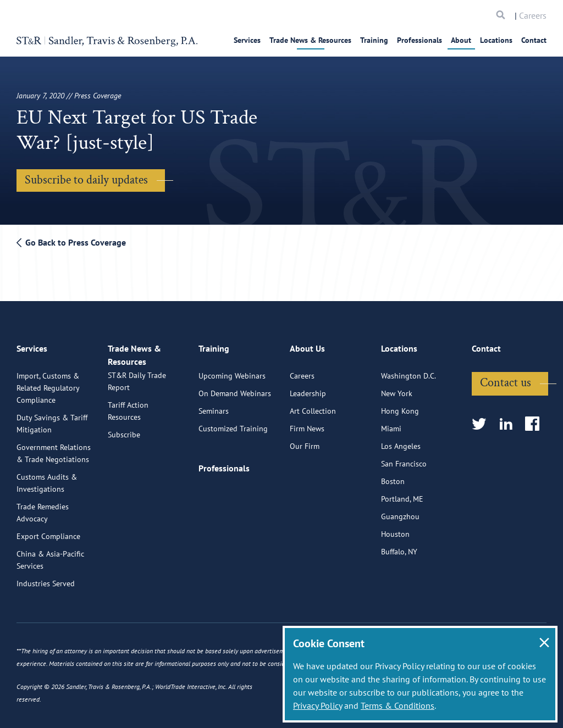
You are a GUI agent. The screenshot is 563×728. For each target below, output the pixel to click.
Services (247, 40)
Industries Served (46, 578)
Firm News (307, 423)
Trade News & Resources (310, 40)
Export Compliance (48, 531)
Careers (533, 15)
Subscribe (124, 441)
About (461, 40)
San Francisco (404, 458)
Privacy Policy (318, 705)
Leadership (308, 388)
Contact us (506, 377)
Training (374, 40)
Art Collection (313, 405)
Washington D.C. (409, 370)
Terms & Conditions (398, 705)
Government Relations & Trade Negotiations (54, 448)
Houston (395, 529)
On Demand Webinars (235, 388)
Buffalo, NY (399, 546)
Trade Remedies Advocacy (43, 507)
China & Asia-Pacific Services (50, 554)
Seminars (214, 405)
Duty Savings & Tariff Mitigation (52, 418)
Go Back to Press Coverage (71, 242)
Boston (393, 476)
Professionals (420, 40)
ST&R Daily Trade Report (137, 387)
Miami (391, 423)
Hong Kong (400, 405)
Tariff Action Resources (128, 417)
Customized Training (233, 423)
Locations (496, 40)
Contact (534, 40)
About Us (307, 348)
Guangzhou (400, 511)
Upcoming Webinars (232, 370)
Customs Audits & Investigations (47, 477)
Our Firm (305, 441)
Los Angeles (401, 441)
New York (397, 388)
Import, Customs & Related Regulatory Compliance (48, 382)
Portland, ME (402, 493)
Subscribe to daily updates (86, 180)
